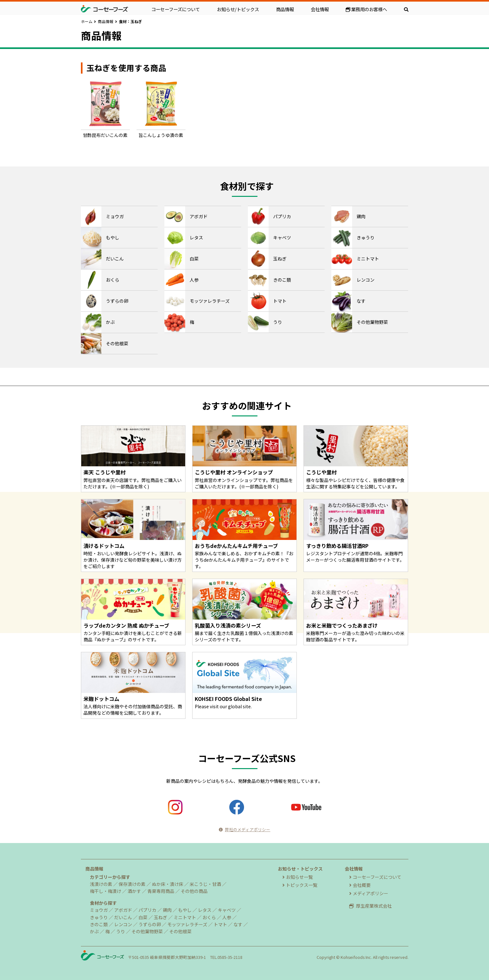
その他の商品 (194, 891)
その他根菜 (180, 931)
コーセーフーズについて (176, 9)
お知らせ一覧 (298, 877)
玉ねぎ (161, 917)
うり (121, 931)
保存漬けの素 (132, 884)
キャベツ (227, 910)
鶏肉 (167, 910)
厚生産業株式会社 (371, 906)
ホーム (87, 21)
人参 (227, 917)
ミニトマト (185, 917)
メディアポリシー (369, 893)
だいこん (123, 917)
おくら (209, 917)
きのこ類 (99, 924)
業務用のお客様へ (366, 9)
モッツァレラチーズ (187, 924)
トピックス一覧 (300, 885)
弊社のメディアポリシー (244, 829)
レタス (205, 910)
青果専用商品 (161, 891)
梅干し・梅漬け (106, 891)
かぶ (94, 931)
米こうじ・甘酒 (205, 884)
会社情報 (320, 9)
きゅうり (99, 917)
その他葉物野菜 (147, 931)
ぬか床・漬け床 (168, 884)
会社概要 (360, 885)
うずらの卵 (150, 924)
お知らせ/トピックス (238, 9)
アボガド (123, 910)
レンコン (123, 924)
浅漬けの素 (101, 884)
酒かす (134, 891)
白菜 (143, 917)
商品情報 (285, 9)
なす (238, 924)
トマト (220, 924)
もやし (185, 910)
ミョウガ (99, 910)
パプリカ (147, 910)
